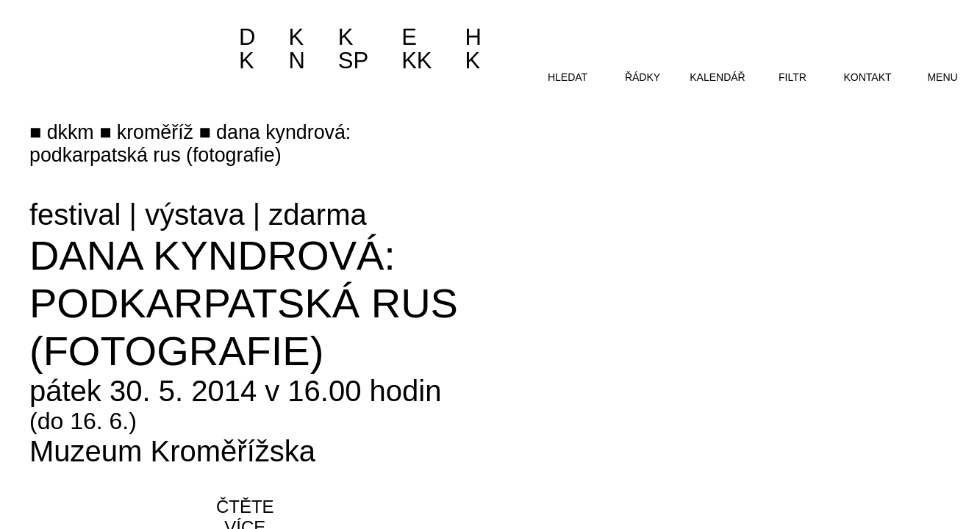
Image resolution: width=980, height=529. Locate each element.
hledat (568, 77)
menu (942, 77)
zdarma (317, 215)
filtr (793, 77)
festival (75, 215)
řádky (643, 77)
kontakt (867, 77)
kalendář (717, 77)
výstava (195, 215)
